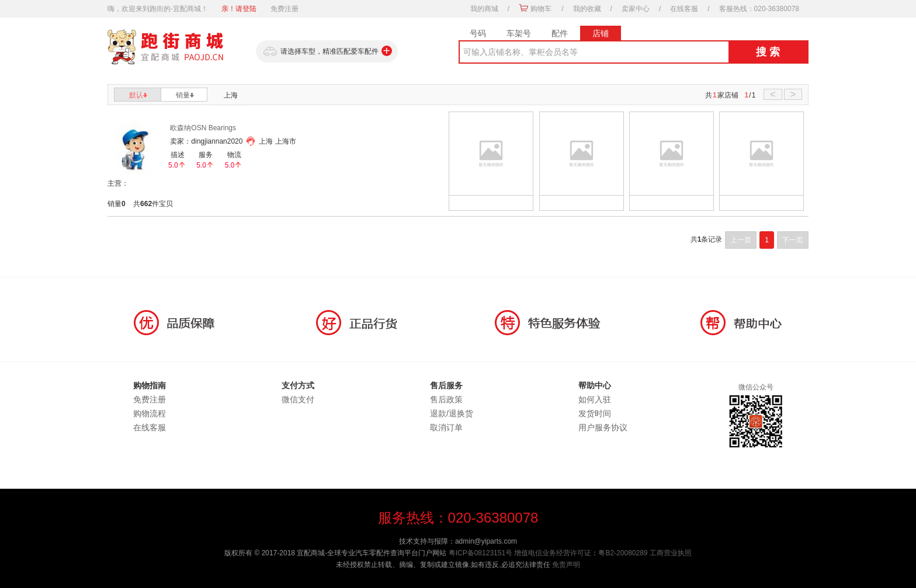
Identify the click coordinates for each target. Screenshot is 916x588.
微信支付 (298, 399)
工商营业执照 (671, 553)
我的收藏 (587, 9)
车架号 (519, 33)
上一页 (741, 240)
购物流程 (150, 413)
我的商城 (484, 9)
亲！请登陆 (239, 9)
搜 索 (768, 52)
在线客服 (684, 9)
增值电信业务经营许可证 (553, 553)
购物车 (541, 9)
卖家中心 (636, 9)
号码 (478, 33)
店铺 (601, 33)
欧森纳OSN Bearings (203, 128)
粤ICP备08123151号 (480, 553)
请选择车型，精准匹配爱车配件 (327, 51)
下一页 (793, 240)
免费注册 (284, 9)
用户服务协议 (603, 427)
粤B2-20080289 (623, 553)
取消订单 (446, 427)
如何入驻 (595, 399)
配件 (560, 33)
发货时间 (595, 413)
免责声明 (566, 565)
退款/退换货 (452, 413)
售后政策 (446, 399)
